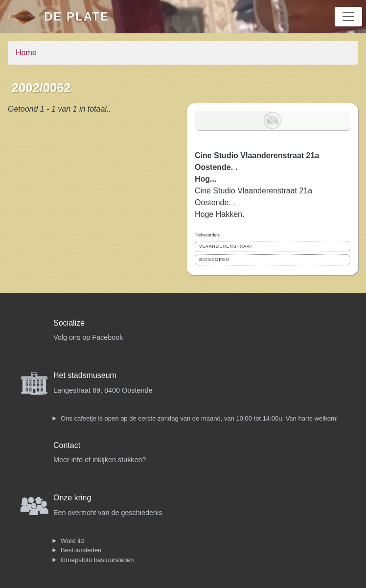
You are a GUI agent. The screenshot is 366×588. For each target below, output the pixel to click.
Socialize (69, 323)
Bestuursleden (81, 550)
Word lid (72, 541)
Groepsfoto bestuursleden (97, 560)
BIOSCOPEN (214, 259)
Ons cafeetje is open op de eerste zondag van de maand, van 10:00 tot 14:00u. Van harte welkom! (199, 418)
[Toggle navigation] (348, 17)
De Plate (77, 16)
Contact (67, 445)
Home (26, 53)
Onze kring (72, 498)
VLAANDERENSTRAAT (226, 246)
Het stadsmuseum (85, 375)
